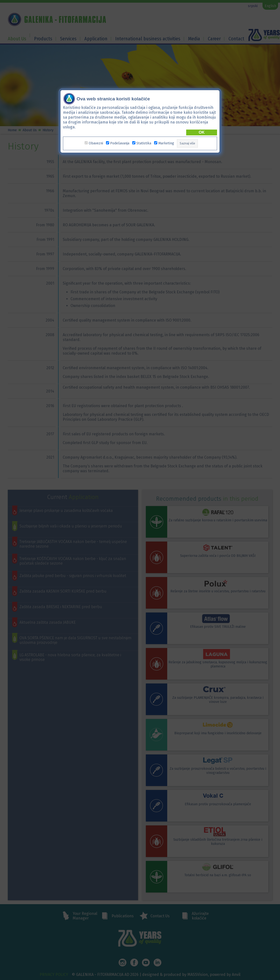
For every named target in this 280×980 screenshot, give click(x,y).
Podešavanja (120, 143)
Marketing (166, 143)
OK (202, 132)
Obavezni (96, 143)
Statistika (144, 143)
